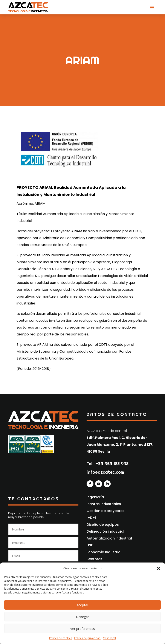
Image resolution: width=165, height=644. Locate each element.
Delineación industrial (105, 531)
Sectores (94, 559)
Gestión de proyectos (106, 511)
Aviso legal (109, 638)
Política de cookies (61, 638)
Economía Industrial (104, 552)
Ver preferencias (83, 629)
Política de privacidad (87, 638)
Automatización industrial (109, 538)
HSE (90, 545)
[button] (159, 568)
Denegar (82, 617)
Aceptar (82, 605)
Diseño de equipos (103, 525)
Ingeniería (95, 497)
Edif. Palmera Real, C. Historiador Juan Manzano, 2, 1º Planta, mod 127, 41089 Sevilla (120, 445)
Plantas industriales (104, 504)
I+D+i (91, 518)
